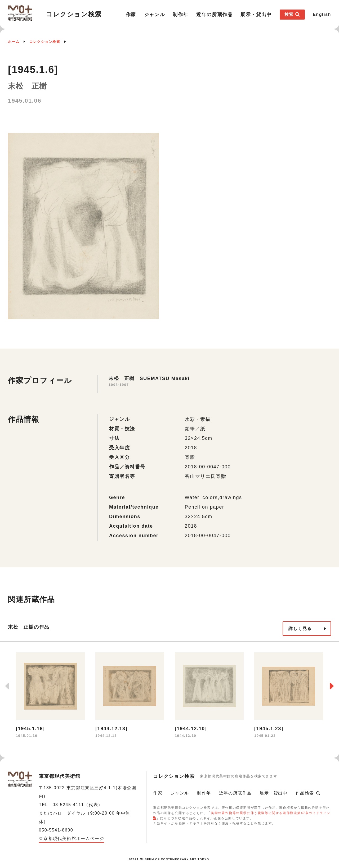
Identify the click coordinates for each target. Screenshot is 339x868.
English (322, 14)
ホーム (14, 42)
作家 (131, 15)
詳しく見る (300, 629)
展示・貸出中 (256, 15)
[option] (50, 696)
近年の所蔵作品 (214, 15)
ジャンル (154, 15)
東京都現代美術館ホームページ (72, 839)
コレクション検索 (45, 42)
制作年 (180, 15)
